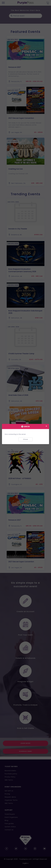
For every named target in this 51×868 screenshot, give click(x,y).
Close (25, 439)
